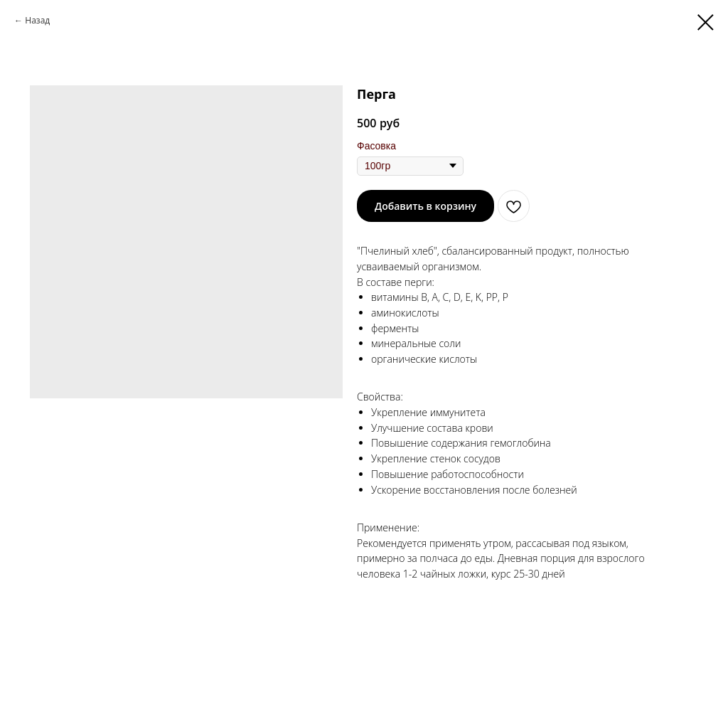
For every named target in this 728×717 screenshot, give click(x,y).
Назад (37, 20)
